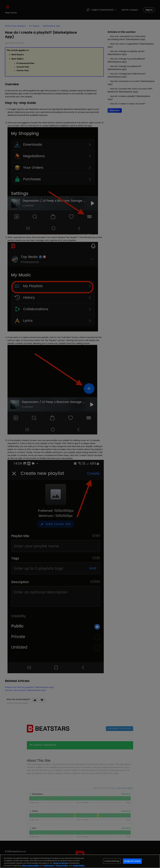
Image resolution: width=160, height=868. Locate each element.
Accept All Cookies (132, 861)
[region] (80, 861)
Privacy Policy (62, 865)
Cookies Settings (112, 861)
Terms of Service (60, 863)
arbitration (49, 865)
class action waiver (30, 865)
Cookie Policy (79, 865)
